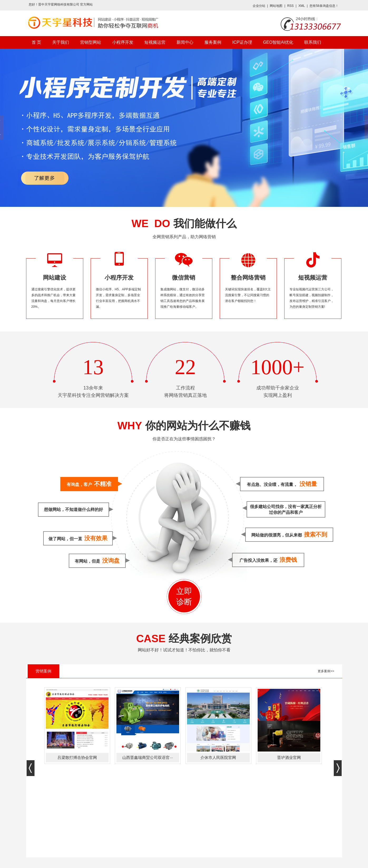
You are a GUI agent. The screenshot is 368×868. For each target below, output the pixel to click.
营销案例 (43, 671)
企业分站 (259, 6)
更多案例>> (326, 671)
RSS (290, 6)
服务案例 (213, 42)
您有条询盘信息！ (324, 6)
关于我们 (61, 42)
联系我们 (313, 42)
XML (302, 6)
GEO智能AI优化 (278, 42)
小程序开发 (123, 42)
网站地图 (276, 6)
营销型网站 (91, 42)
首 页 (36, 42)
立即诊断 (184, 596)
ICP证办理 (242, 42)
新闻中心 (185, 42)
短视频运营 (155, 42)
